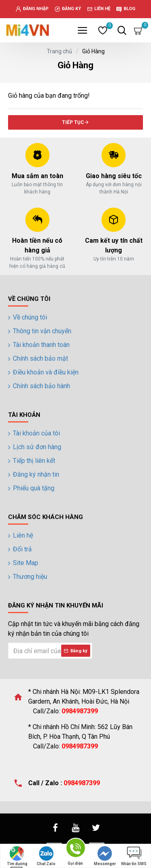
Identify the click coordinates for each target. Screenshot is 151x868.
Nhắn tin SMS (134, 856)
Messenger (105, 856)
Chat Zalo (46, 856)
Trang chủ (59, 51)
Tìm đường (17, 856)
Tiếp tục (73, 122)
